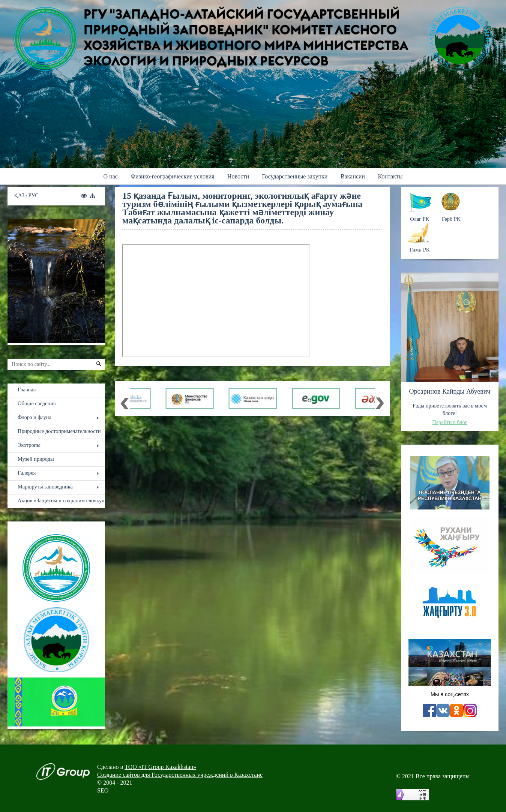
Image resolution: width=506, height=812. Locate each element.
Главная (27, 390)
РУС (34, 195)
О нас (111, 176)
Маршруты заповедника (45, 487)
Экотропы (29, 445)
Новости (238, 176)
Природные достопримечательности (59, 431)
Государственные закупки (295, 176)
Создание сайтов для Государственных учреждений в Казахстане (180, 775)
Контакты (390, 176)
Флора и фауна (35, 417)
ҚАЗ (20, 195)
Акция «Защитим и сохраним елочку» (61, 500)
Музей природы (36, 459)
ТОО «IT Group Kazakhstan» (160, 767)
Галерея (27, 473)
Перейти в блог (450, 422)
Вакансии (353, 176)
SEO (103, 790)
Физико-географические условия (172, 176)
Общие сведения (37, 403)
